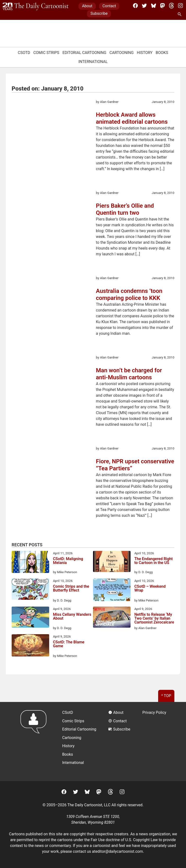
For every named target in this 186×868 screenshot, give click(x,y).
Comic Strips (46, 53)
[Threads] (171, 6)
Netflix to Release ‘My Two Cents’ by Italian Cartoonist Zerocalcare (154, 618)
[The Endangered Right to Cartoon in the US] (112, 562)
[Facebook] (135, 6)
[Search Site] (180, 15)
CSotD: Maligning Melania (68, 561)
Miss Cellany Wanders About (72, 617)
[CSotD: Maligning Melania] (30, 563)
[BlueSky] (154, 6)
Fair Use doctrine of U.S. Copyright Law (124, 840)
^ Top (166, 696)
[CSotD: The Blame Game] (30, 646)
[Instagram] (180, 6)
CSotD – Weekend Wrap (150, 589)
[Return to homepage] (35, 742)
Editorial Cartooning (84, 53)
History (145, 53)
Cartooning (122, 53)
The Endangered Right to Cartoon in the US (154, 561)
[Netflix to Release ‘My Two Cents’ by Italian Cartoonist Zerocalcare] (112, 618)
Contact (109, 6)
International (93, 62)
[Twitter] (144, 6)
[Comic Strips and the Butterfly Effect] (30, 590)
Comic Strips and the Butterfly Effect (71, 589)
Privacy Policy (154, 712)
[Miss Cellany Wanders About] (30, 618)
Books (162, 53)
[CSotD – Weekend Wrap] (112, 591)
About (87, 6)
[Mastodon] (163, 6)
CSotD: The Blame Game (69, 644)
